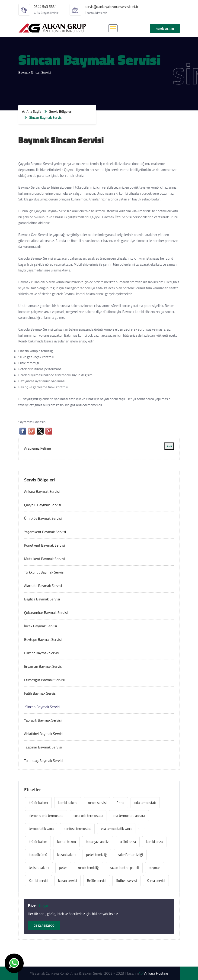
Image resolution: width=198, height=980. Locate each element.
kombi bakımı (68, 803)
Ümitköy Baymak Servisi (43, 518)
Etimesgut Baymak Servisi (44, 680)
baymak (155, 868)
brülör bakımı (38, 803)
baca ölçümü (38, 855)
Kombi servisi (38, 881)
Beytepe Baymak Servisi (43, 639)
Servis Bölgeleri (61, 111)
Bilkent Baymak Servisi (42, 653)
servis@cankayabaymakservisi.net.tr (112, 7)
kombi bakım (67, 842)
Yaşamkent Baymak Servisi (45, 532)
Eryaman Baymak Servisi (43, 666)
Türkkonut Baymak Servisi (44, 572)
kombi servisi (97, 803)
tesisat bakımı (39, 868)
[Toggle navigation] (113, 28)
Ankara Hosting (156, 973)
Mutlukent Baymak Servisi (45, 559)
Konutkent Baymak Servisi (45, 545)
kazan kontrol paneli (124, 868)
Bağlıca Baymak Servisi (42, 599)
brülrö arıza (128, 842)
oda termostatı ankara (129, 816)
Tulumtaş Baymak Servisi (44, 761)
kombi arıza (154, 842)
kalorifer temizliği (130, 855)
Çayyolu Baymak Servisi (43, 505)
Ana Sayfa (32, 111)
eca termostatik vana (116, 829)
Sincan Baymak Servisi (43, 707)
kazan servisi (68, 881)
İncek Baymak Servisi (40, 626)
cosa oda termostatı (88, 816)
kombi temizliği (88, 868)
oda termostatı (145, 803)
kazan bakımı (67, 855)
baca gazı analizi (97, 842)
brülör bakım (38, 842)
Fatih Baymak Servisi (40, 693)
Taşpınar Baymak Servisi (43, 747)
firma (121, 803)
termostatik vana (41, 829)
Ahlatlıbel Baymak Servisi (44, 734)
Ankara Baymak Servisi (42, 491)
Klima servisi (156, 881)
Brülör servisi (97, 881)
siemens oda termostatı (46, 816)
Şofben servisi (126, 881)
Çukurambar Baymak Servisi (46, 612)
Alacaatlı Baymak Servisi (43, 586)
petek (63, 868)
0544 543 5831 (45, 7)
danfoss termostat (77, 829)
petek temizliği (97, 855)
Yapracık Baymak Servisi (43, 720)
